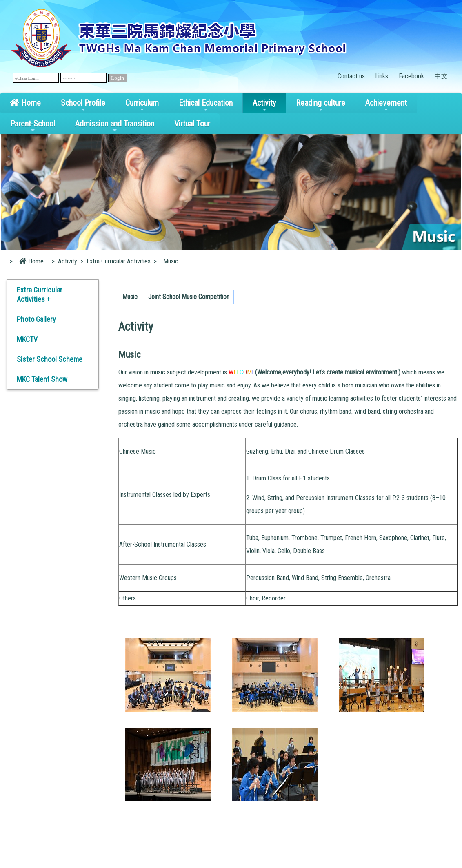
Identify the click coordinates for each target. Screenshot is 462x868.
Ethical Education (206, 105)
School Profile (83, 105)
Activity (264, 105)
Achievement (386, 105)
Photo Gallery (36, 319)
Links (382, 76)
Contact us (351, 76)
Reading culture (321, 105)
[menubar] (177, 295)
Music (130, 297)
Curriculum (142, 105)
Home (25, 103)
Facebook (411, 76)
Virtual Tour (192, 124)
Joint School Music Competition (189, 297)
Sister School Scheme (50, 359)
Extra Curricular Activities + (40, 294)
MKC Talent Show (42, 379)
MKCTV (27, 339)
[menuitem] (130, 297)
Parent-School (33, 126)
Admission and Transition (115, 126)
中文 (441, 76)
